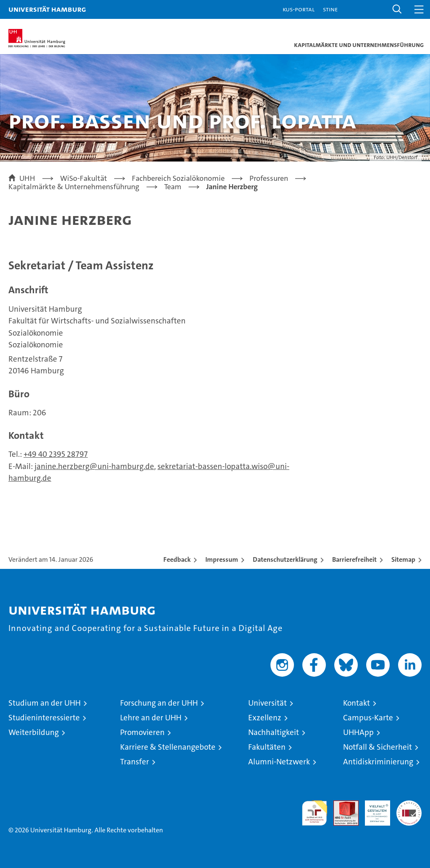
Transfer (135, 762)
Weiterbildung (34, 732)
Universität (267, 703)
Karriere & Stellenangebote (168, 747)
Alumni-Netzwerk (279, 762)
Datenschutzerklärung (285, 559)
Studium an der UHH (45, 703)
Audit (341, 805)
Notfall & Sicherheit (378, 747)
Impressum (222, 559)
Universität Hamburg (47, 9)
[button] (397, 9)
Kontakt (357, 703)
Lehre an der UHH (151, 718)
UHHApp (358, 732)
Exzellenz (265, 718)
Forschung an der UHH (159, 703)
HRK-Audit (373, 809)
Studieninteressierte (44, 718)
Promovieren (142, 732)
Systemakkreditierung (409, 805)
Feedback (177, 559)
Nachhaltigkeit (274, 732)
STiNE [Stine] (330, 9)
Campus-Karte (368, 718)
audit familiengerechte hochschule (315, 813)
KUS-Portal (299, 9)
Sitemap (403, 559)
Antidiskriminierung (378, 762)
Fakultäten (267, 747)
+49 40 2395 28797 (56, 454)
